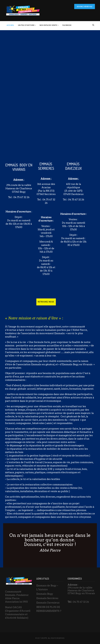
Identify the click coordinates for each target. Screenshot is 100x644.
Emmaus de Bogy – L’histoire (47, 587)
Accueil (10, 25)
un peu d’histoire (26, 25)
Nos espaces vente (48, 25)
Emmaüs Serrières (47, 598)
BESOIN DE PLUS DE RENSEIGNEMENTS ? (49, 609)
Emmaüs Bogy (45, 594)
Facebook (67, 25)
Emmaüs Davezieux (48, 603)
